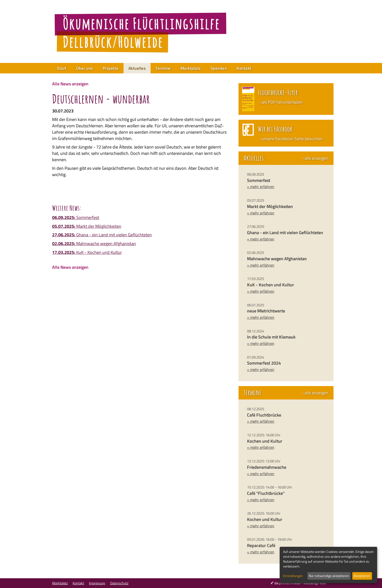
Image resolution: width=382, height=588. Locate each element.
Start (62, 68)
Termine (163, 68)
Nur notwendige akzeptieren (329, 576)
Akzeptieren (362, 576)
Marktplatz (191, 68)
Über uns (85, 68)
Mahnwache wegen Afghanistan (94, 244)
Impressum (97, 583)
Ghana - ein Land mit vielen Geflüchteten (102, 235)
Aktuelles (137, 68)
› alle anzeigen (315, 158)
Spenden (219, 68)
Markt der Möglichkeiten (87, 226)
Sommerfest (76, 217)
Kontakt (244, 68)
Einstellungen (293, 576)
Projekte (111, 68)
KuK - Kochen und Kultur (87, 252)
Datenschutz (119, 583)
